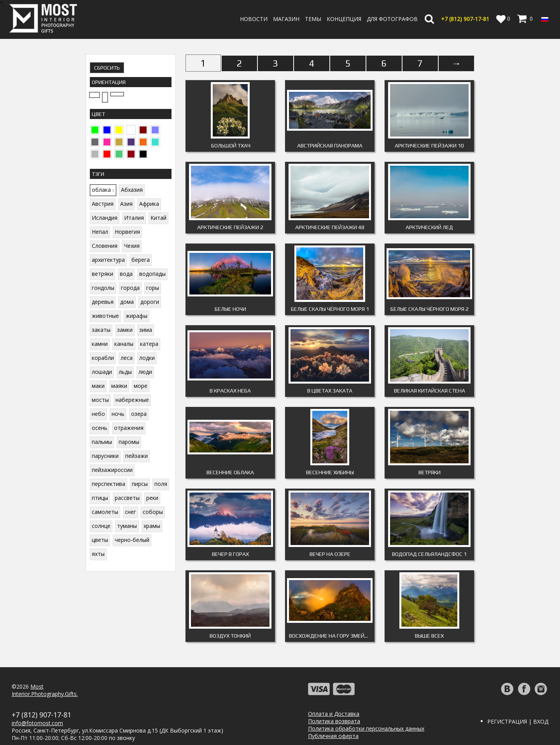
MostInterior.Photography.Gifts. (45, 690)
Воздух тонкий (230, 636)
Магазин (286, 19)
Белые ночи (230, 309)
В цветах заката (330, 391)
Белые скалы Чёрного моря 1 (330, 309)
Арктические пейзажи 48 (330, 227)
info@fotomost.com (37, 723)
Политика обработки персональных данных (366, 728)
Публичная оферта (333, 736)
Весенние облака (230, 472)
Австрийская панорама (330, 145)
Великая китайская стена (430, 391)
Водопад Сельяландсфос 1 (429, 554)
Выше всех (429, 636)
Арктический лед (429, 227)
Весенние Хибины (330, 472)
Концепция (344, 19)
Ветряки (430, 472)
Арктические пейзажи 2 (230, 227)
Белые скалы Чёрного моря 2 (430, 309)
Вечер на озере (330, 554)
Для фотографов (392, 19)
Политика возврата (334, 721)
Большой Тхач (230, 145)
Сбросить (107, 68)
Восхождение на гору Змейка (330, 636)
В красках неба (230, 391)
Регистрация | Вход (518, 721)
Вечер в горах (230, 554)
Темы (313, 19)
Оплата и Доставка (334, 714)
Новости (254, 19)
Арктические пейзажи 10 (429, 145)
